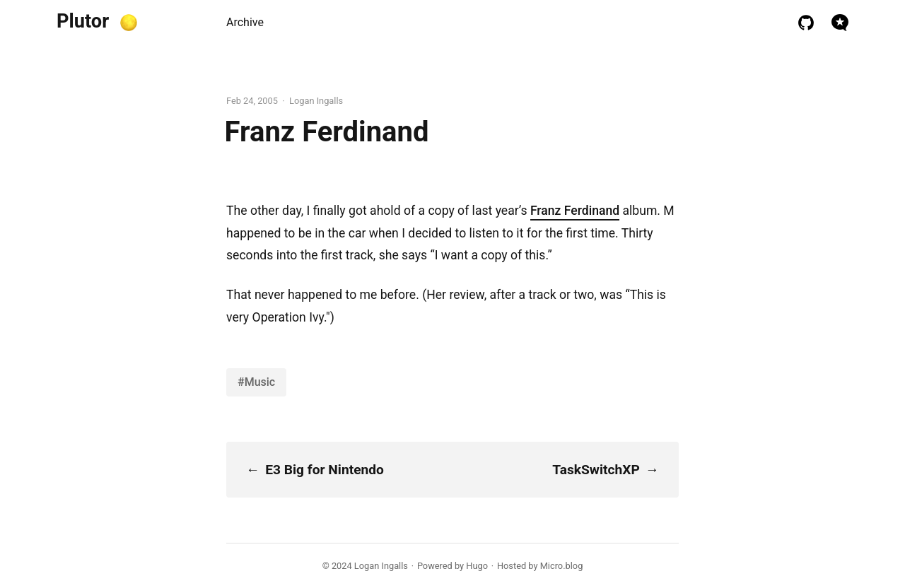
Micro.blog (562, 566)
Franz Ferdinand (575, 211)
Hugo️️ (477, 566)
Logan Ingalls (381, 566)
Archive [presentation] (245, 22)
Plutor (83, 21)
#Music (256, 382)
